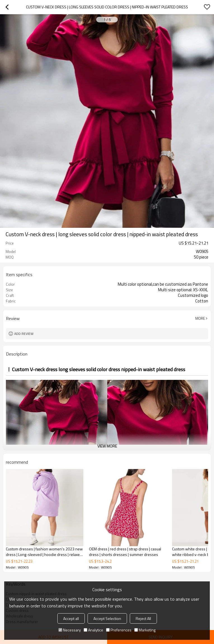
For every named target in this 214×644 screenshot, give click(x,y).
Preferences (119, 630)
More (200, 318)
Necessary (70, 630)
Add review (24, 334)
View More (107, 446)
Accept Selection (107, 618)
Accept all (71, 618)
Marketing (145, 630)
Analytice (93, 630)
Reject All (143, 618)
